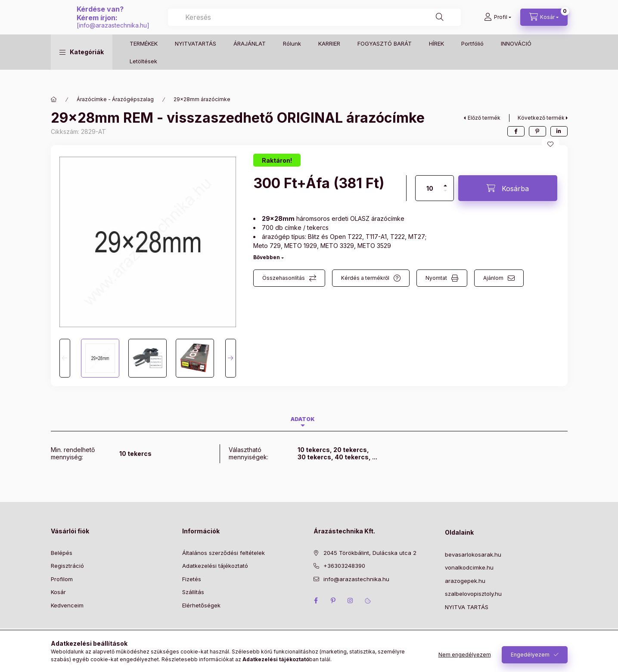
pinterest (333, 601)
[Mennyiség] (430, 188)
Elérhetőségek (201, 605)
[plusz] (445, 182)
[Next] (231, 358)
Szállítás (193, 592)
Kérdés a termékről (365, 278)
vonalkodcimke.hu (469, 567)
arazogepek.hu (465, 581)
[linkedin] (559, 131)
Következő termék (541, 118)
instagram (351, 601)
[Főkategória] (54, 99)
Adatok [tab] (303, 419)
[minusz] (445, 194)
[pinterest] (537, 131)
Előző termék (484, 118)
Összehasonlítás (284, 278)
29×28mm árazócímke (202, 99)
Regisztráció (67, 566)
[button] (82, 69)
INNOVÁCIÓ (516, 60)
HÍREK (436, 60)
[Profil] (498, 26)
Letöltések (143, 78)
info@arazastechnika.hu (283, 34)
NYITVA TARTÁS (467, 607)
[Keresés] (450, 26)
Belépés (62, 553)
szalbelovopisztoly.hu (473, 594)
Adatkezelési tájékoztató (215, 566)
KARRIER (329, 60)
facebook (316, 601)
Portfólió (472, 60)
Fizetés (192, 579)
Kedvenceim (67, 605)
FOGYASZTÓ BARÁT (385, 60)
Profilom (62, 579)
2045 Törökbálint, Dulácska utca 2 (370, 553)
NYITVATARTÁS (196, 60)
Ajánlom (493, 278)
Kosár (58, 592)
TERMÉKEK (144, 60)
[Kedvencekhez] (550, 144)
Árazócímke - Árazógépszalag (115, 99)
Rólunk (292, 60)
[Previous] (65, 358)
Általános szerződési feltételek (224, 553)
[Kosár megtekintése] (544, 26)
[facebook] (516, 131)
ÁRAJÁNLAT (250, 60)
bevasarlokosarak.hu (473, 554)
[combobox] (399, 26)
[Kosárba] (508, 188)
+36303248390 (344, 566)
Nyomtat (436, 278)
